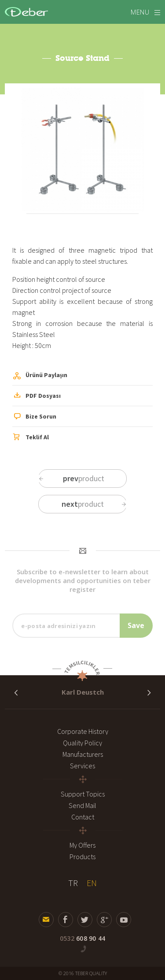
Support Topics (83, 794)
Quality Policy (82, 743)
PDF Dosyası (37, 396)
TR (73, 883)
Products (82, 857)
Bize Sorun (35, 417)
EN (92, 883)
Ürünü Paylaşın (40, 376)
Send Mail (82, 805)
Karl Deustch (83, 692)
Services (82, 766)
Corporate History (83, 731)
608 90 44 (82, 938)
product (71, 478)
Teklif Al (31, 438)
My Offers (82, 845)
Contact (83, 817)
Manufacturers (83, 754)
